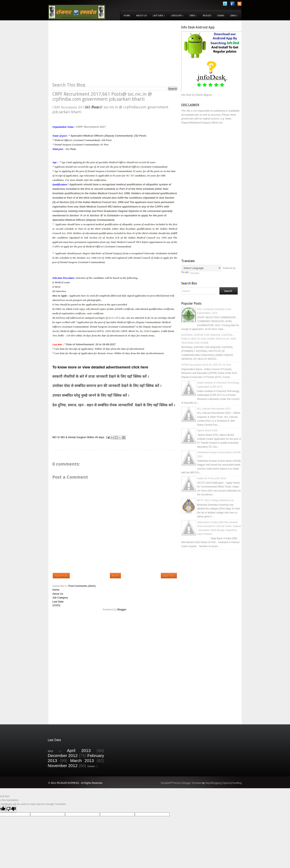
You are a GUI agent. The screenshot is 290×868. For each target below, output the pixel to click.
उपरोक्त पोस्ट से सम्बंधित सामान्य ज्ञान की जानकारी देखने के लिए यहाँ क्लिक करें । (107, 386)
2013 (50, 751)
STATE (56, 605)
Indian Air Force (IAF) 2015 (212, 478)
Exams (221, 16)
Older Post (169, 576)
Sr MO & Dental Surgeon (72, 437)
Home (127, 16)
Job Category (60, 598)
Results (207, 16)
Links (234, 16)
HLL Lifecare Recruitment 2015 (214, 409)
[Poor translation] (11, 809)
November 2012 (63, 766)
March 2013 (82, 761)
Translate (190, 273)
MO (54, 437)
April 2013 (79, 750)
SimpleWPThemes (171, 783)
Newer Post (61, 576)
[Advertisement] (86, 54)
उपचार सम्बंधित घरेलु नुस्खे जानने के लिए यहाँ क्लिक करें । (91, 395)
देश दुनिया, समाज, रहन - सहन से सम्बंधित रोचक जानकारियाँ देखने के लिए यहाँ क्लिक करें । (114, 405)
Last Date (159, 16)
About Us (141, 16)
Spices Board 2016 (207, 430)
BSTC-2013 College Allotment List (215, 500)
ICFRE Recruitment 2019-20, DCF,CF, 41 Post (206, 365)
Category (177, 16)
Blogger (122, 609)
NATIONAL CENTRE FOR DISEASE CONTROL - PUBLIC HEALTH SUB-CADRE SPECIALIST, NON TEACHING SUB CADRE (209, 339)
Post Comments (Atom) (82, 586)
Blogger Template (192, 783)
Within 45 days (96, 437)
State (193, 16)
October (91, 766)
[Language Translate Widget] (201, 268)
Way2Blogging (213, 783)
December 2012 (63, 755)
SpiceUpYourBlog (232, 783)
